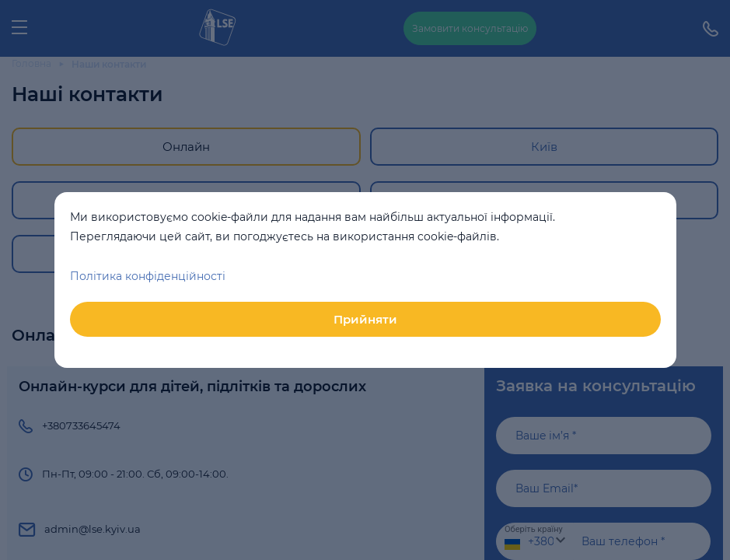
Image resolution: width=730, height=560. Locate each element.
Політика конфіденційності (148, 276)
